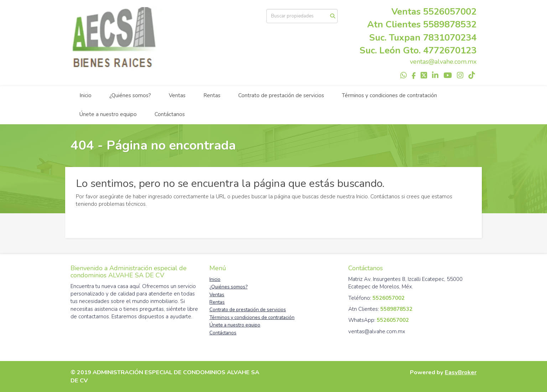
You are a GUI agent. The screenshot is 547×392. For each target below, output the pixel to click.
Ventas (177, 95)
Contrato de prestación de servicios (281, 95)
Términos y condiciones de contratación (389, 95)
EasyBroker (461, 372)
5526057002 (450, 12)
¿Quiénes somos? (130, 95)
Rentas (212, 95)
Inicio (85, 95)
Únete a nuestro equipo (108, 114)
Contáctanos (170, 114)
